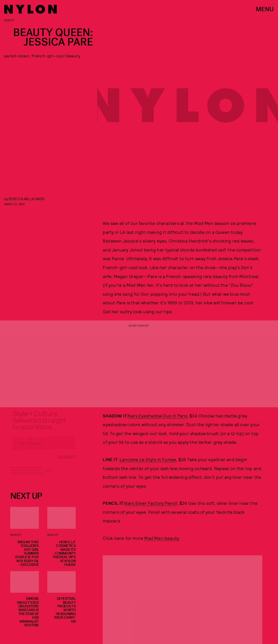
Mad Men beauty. (162, 538)
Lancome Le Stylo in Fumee (148, 459)
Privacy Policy (37, 477)
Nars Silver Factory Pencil (151, 503)
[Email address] (43, 447)
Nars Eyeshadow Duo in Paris (157, 416)
